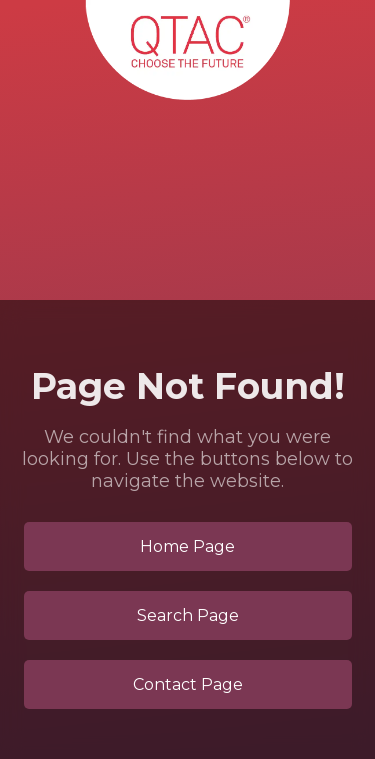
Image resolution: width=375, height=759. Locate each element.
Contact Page (188, 684)
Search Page (188, 615)
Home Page (187, 546)
